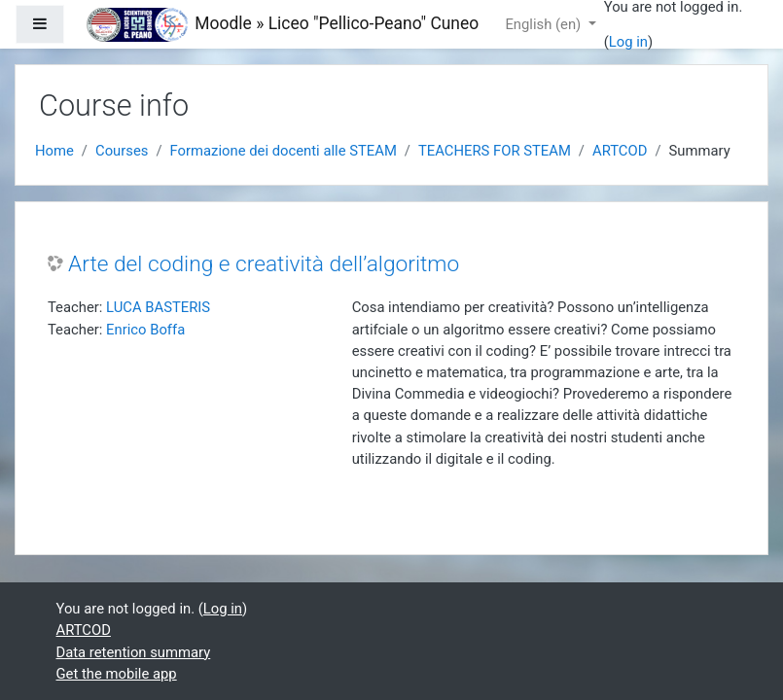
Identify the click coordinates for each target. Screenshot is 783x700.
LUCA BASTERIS (158, 307)
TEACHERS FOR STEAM (495, 151)
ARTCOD (620, 151)
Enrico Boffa (145, 330)
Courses (122, 151)
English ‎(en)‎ (545, 24)
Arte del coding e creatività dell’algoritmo (264, 264)
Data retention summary (134, 652)
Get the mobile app (117, 674)
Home (54, 151)
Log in (628, 42)
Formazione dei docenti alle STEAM (284, 151)
